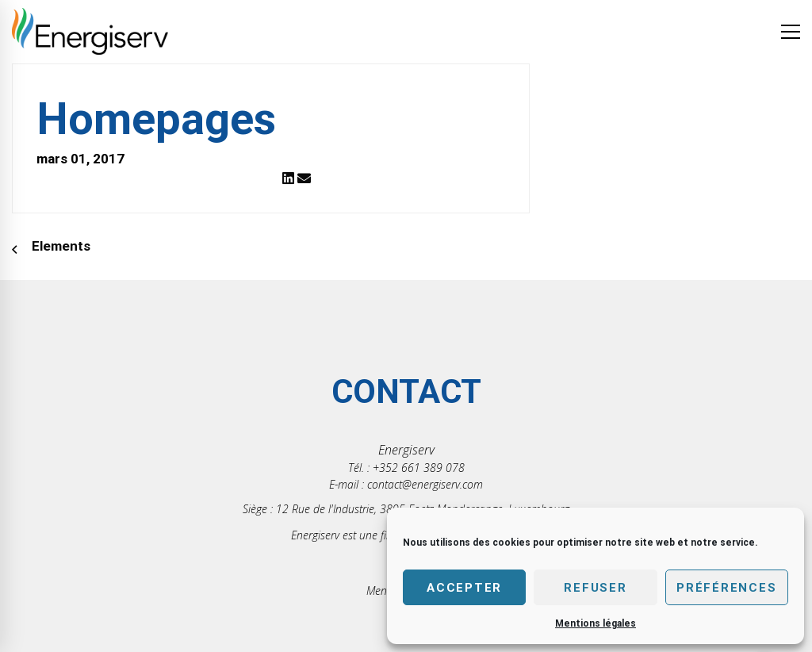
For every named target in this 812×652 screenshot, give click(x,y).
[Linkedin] (288, 179)
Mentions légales (596, 623)
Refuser (595, 588)
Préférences (726, 588)
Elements (61, 246)
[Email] (304, 179)
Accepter (464, 588)
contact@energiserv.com (425, 484)
